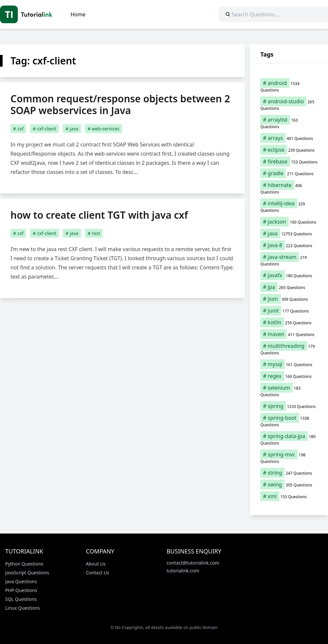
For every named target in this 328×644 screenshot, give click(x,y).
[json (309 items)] (289, 299)
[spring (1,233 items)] (289, 406)
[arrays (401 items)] (289, 138)
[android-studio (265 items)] (289, 105)
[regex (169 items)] (289, 376)
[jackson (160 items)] (289, 222)
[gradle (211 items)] (289, 173)
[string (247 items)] (289, 473)
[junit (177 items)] (289, 311)
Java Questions (21, 581)
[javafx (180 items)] (289, 275)
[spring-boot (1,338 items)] (289, 421)
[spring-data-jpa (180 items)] (289, 439)
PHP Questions (21, 590)
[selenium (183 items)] (289, 391)
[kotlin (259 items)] (289, 322)
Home (78, 14)
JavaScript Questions (27, 573)
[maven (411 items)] (289, 334)
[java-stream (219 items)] (289, 260)
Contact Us (98, 573)
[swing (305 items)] (289, 484)
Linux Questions (23, 608)
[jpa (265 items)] (289, 287)
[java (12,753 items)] (289, 233)
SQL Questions (21, 599)
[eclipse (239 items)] (289, 150)
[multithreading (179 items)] (289, 349)
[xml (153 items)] (289, 496)
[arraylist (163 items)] (289, 123)
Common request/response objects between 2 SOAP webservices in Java (120, 104)
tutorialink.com (183, 571)
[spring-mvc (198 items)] (289, 458)
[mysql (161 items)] (289, 364)
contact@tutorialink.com (193, 563)
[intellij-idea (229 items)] (289, 207)
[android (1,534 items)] (289, 86)
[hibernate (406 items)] (289, 188)
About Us (96, 564)
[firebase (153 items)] (289, 161)
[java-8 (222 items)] (289, 245)
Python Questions (24, 564)
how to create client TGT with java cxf (99, 215)
